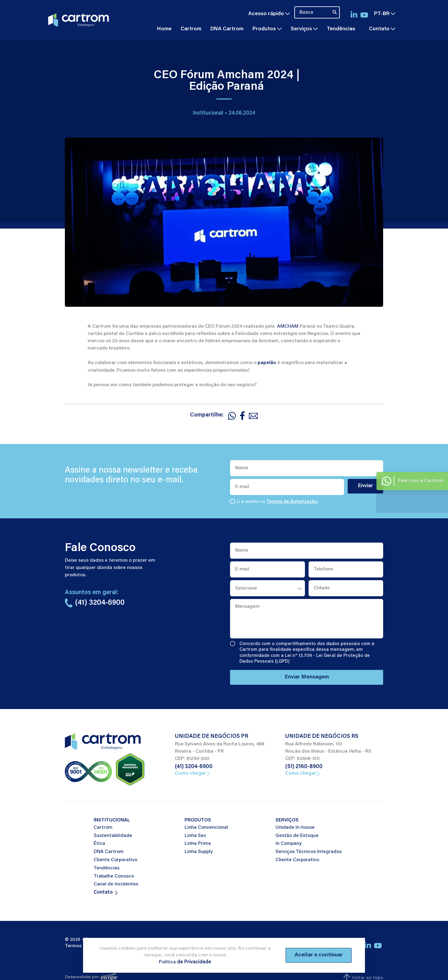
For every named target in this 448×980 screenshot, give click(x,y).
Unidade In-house (295, 828)
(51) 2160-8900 (304, 767)
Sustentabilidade (113, 836)
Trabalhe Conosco (114, 877)
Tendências (341, 29)
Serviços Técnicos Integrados (309, 852)
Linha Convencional (206, 828)
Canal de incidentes (116, 885)
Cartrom (191, 29)
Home (164, 29)
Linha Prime (198, 844)
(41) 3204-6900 (194, 767)
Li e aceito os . (277, 502)
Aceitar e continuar (318, 955)
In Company (289, 844)
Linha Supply (199, 852)
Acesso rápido (269, 14)
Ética (99, 844)
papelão (267, 363)
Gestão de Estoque (297, 836)
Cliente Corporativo (115, 860)
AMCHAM (288, 326)
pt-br (385, 14)
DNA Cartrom (227, 29)
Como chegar (192, 774)
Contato (379, 29)
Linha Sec (196, 836)
